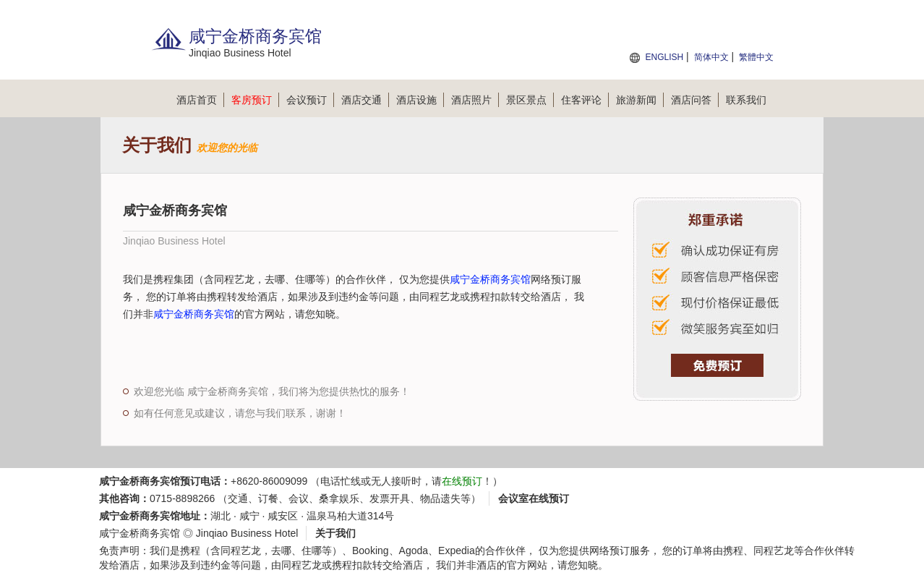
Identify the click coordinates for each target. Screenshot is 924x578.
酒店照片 (475, 100)
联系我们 (746, 100)
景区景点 (530, 100)
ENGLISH (664, 57)
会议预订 (310, 100)
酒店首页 (200, 100)
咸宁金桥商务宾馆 (490, 279)
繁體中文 (756, 57)
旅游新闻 (640, 100)
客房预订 (255, 100)
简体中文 (711, 57)
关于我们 (335, 533)
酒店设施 (420, 100)
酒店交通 (365, 100)
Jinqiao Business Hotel (247, 533)
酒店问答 (695, 100)
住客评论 (585, 100)
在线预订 (462, 481)
